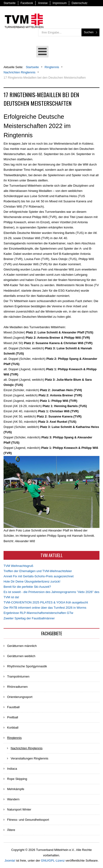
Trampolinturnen (18, 676)
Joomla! (10, 861)
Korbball (13, 728)
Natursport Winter (19, 809)
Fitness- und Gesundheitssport (28, 820)
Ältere (11, 830)
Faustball (13, 707)
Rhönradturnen (17, 687)
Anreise (43, 3)
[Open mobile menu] (42, 52)
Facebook (27, 3)
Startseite (10, 3)
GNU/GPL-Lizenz (53, 861)
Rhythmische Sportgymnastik (27, 666)
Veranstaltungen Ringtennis (29, 758)
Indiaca (12, 769)
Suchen (89, 32)
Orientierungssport (20, 697)
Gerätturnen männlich (22, 646)
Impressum (60, 3)
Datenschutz (79, 3)
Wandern (13, 799)
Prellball (13, 717)
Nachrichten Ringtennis (27, 748)
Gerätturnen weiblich (21, 656)
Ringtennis (14, 738)
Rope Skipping (17, 779)
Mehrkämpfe (16, 789)
